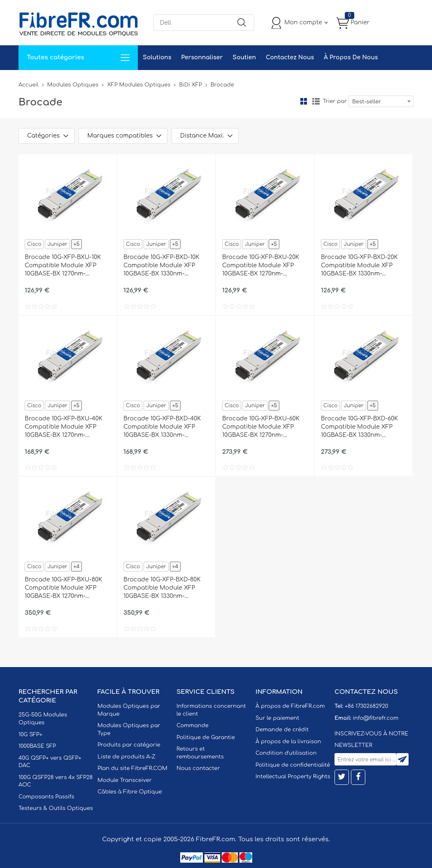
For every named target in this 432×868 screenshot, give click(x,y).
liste (316, 101)
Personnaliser (202, 57)
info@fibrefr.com (375, 718)
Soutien (244, 57)
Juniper (57, 244)
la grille (304, 101)
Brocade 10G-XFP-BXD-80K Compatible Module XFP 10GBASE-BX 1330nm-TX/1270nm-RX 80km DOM (162, 588)
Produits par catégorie (129, 745)
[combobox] (381, 101)
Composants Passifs (46, 797)
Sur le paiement (277, 718)
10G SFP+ (30, 735)
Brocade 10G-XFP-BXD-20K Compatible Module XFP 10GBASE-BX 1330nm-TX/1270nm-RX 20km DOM (359, 266)
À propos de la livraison (288, 742)
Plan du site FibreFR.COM (132, 768)
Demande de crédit (282, 730)
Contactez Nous (290, 57)
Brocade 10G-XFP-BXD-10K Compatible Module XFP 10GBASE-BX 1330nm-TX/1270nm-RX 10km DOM (161, 266)
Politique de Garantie (206, 737)
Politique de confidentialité (293, 765)
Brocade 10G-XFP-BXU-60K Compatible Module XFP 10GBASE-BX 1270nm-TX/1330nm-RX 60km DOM (261, 427)
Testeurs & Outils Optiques (56, 808)
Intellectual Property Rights (293, 777)
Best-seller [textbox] (367, 102)
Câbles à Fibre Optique (130, 792)
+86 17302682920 (366, 706)
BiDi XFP (190, 85)
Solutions (157, 57)
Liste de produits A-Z (127, 757)
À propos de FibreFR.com (290, 706)
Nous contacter (198, 768)
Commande (193, 726)
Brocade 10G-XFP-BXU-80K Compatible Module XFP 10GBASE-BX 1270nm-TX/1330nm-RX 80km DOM (63, 588)
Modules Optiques (73, 85)
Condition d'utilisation (286, 753)
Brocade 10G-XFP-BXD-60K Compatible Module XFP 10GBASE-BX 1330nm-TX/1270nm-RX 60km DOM (359, 427)
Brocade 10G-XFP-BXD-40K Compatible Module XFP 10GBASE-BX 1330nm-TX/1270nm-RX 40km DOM (162, 427)
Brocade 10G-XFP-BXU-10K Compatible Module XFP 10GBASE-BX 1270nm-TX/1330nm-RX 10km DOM (63, 266)
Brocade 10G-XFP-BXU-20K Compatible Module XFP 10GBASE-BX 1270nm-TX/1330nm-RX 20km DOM (261, 266)
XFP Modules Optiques (139, 85)
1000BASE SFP (37, 746)
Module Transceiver (125, 780)
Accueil (29, 85)
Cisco (34, 244)
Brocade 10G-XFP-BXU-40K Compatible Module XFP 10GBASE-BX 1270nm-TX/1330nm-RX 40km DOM (64, 427)
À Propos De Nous (351, 57)
